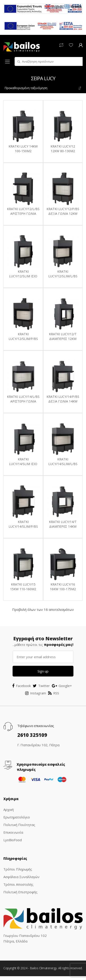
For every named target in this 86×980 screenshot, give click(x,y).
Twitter (41, 686)
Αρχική (9, 809)
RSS (54, 693)
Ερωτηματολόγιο (17, 817)
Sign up (43, 671)
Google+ (62, 686)
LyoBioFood (13, 840)
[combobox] (49, 61)
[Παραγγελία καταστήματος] (43, 88)
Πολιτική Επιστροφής (20, 892)
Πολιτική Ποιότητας (19, 825)
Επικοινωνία (13, 832)
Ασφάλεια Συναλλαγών (21, 877)
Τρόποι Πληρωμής (18, 869)
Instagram (36, 693)
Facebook (21, 686)
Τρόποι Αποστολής (18, 884)
